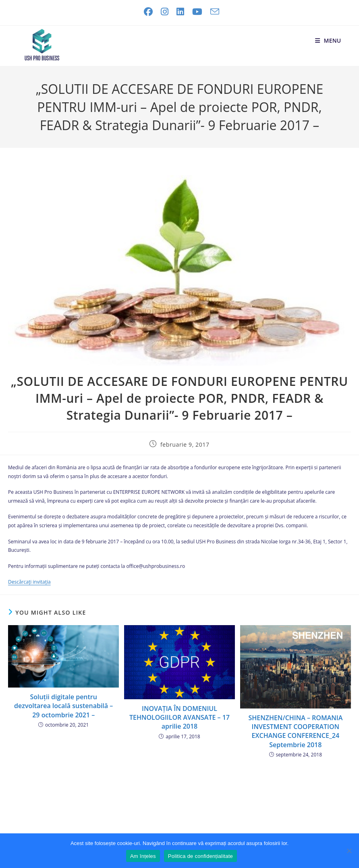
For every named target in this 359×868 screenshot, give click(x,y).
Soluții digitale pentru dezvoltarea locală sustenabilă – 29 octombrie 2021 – (63, 706)
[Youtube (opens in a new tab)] (197, 12)
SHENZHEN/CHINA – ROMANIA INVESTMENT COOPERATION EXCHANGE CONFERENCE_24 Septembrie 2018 (295, 731)
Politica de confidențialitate (200, 856)
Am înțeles (143, 856)
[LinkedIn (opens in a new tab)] (180, 12)
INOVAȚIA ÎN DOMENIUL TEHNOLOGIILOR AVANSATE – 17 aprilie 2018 (179, 718)
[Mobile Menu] (328, 40)
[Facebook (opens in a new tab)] (148, 12)
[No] (349, 851)
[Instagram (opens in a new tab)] (165, 12)
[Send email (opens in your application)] (213, 12)
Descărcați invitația (29, 582)
